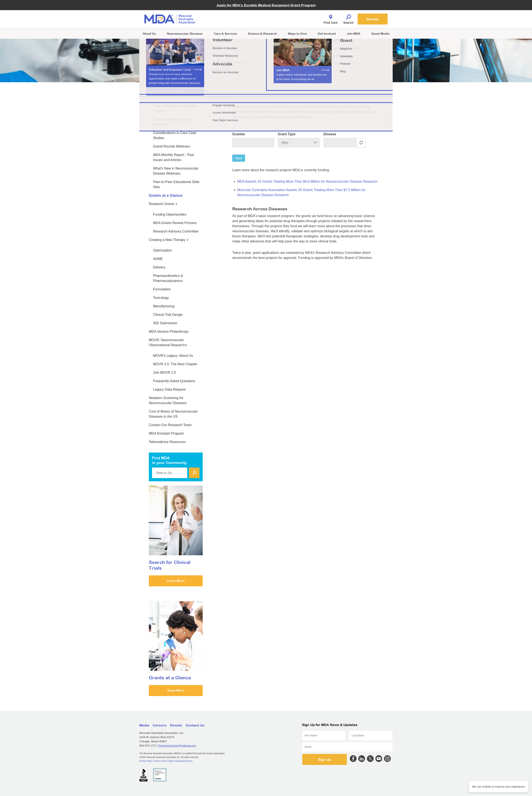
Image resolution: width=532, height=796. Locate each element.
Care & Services (225, 34)
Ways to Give (297, 34)
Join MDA (354, 34)
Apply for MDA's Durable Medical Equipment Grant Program (266, 5)
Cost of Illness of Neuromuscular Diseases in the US (173, 414)
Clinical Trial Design (168, 315)
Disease (330, 134)
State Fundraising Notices (180, 761)
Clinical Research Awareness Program (175, 108)
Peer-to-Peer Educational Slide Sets (176, 184)
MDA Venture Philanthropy (169, 332)
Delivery (159, 267)
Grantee (239, 134)
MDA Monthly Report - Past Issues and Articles (174, 157)
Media (144, 725)
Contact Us (195, 725)
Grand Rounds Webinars (172, 146)
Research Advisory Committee (176, 231)
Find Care (331, 18)
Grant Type (287, 134)
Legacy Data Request (169, 389)
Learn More (176, 581)
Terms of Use (160, 761)
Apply (239, 158)
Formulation (162, 289)
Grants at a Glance (166, 196)
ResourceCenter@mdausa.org (177, 746)
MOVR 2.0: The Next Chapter (175, 364)
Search (348, 18)
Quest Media (380, 34)
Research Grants (163, 204)
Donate (373, 19)
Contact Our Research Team (170, 425)
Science (262, 34)
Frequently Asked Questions (174, 381)
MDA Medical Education (168, 95)
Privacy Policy (146, 761)
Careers (159, 725)
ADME (158, 259)
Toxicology (161, 298)
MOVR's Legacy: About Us (173, 356)
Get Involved (327, 34)
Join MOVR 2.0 (164, 373)
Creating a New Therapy (169, 240)
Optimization (162, 250)
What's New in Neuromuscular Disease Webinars (176, 171)
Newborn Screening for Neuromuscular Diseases (168, 400)
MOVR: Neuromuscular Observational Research (168, 343)
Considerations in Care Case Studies (175, 135)
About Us (149, 34)
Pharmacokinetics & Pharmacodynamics (168, 278)
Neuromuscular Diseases (185, 34)
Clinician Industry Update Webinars (172, 122)
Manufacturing (164, 306)
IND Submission (165, 323)
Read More (176, 690)
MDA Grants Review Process (175, 223)
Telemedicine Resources (167, 442)
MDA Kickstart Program (166, 433)
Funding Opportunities (170, 214)
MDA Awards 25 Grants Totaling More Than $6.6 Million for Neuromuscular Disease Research (307, 181)
